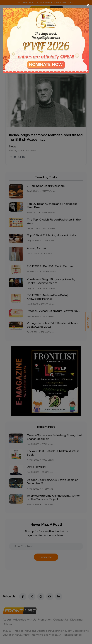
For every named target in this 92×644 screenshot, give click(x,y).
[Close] (46, 5)
